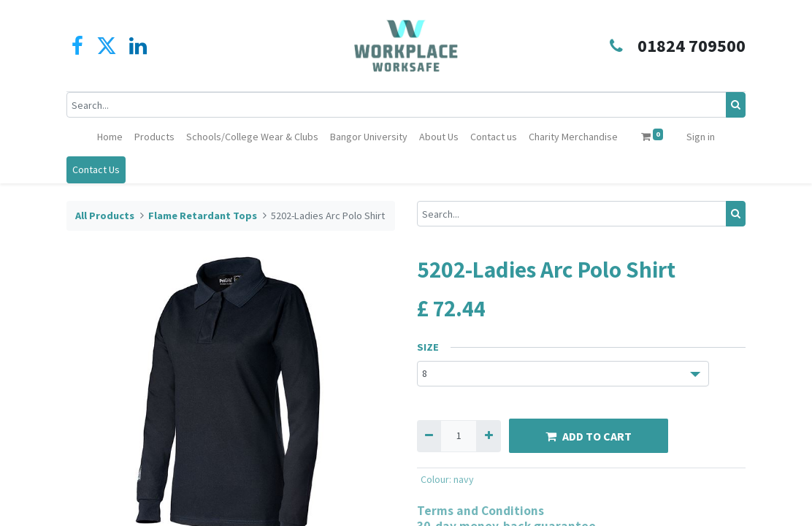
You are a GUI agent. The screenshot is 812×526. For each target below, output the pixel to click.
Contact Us (96, 169)
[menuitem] (110, 137)
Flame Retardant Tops (203, 216)
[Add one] (488, 436)
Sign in (701, 137)
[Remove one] (429, 436)
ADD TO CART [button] (589, 436)
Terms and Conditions (480, 510)
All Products (105, 216)
